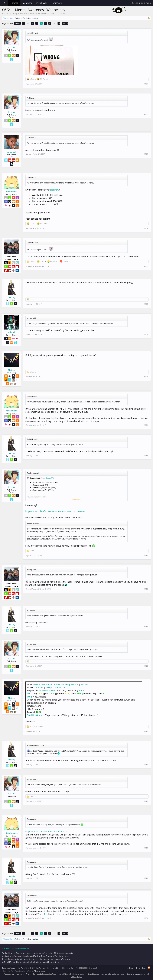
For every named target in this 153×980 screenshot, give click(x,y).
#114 (146, 666)
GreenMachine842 (34, 266)
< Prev (17, 23)
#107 (146, 334)
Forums (14, 3)
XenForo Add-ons (54, 968)
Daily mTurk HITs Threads (24, 13)
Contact (82, 690)
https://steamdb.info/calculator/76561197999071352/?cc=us (55, 511)
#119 (146, 878)
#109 (146, 425)
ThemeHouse (40, 971)
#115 (146, 731)
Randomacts (12, 192)
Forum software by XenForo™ (24, 968)
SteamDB (55, 190)
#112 (146, 589)
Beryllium (129, 968)
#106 (146, 304)
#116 (146, 764)
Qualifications (34, 715)
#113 (146, 627)
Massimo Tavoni (47, 690)
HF (44, 914)
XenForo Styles (69, 968)
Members (27, 3)
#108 (146, 377)
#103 (146, 154)
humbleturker (49, 13)
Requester (60, 687)
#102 (146, 114)
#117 (146, 801)
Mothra (12, 370)
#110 (146, 455)
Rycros (12, 47)
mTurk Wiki (42, 3)
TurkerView (57, 3)
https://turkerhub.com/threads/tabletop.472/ (48, 831)
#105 (146, 266)
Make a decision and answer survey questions (56, 684)
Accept (49, 687)
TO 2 (29, 697)
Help (138, 968)
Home (4, 3)
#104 (146, 228)
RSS (149, 968)
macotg (12, 297)
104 (59, 23)
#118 (146, 848)
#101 (146, 84)
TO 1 (29, 693)
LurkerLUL (12, 152)
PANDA (84, 684)
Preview (39, 687)
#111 (146, 556)
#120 (146, 918)
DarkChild (12, 332)
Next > (65, 23)
